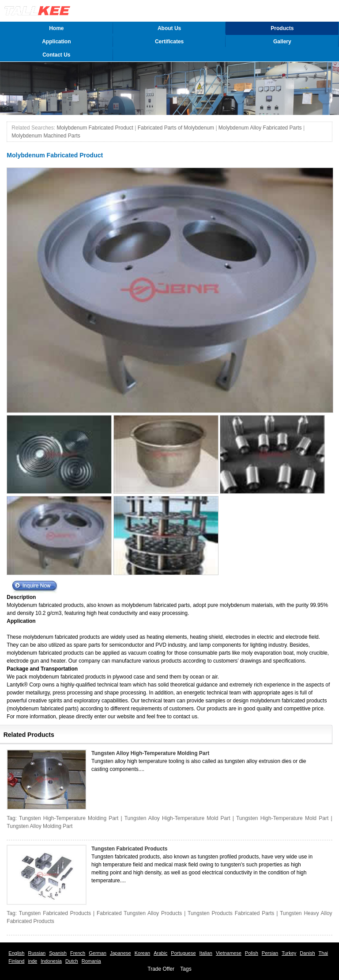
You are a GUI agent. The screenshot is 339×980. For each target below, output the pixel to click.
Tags (186, 969)
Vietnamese (229, 953)
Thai (323, 953)
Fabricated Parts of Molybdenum (176, 128)
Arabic (160, 953)
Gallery (282, 42)
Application (56, 42)
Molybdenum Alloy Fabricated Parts (260, 128)
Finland (16, 961)
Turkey (289, 953)
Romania (91, 961)
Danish (307, 953)
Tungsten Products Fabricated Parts (231, 913)
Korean (142, 953)
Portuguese (183, 953)
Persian (270, 953)
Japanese (121, 953)
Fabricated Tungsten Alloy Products (139, 913)
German (98, 953)
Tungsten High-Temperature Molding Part (69, 818)
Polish (252, 953)
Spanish (58, 953)
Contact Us (56, 55)
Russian (37, 953)
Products (282, 28)
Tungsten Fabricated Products (129, 849)
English (16, 953)
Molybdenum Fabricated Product (95, 128)
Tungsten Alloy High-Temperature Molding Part (150, 753)
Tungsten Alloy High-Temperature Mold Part (177, 818)
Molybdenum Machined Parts (46, 136)
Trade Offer (161, 969)
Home (56, 28)
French (78, 953)
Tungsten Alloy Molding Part (40, 826)
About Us (169, 28)
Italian (206, 953)
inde (32, 961)
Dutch (72, 961)
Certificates (169, 42)
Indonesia (51, 961)
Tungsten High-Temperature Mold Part (282, 818)
